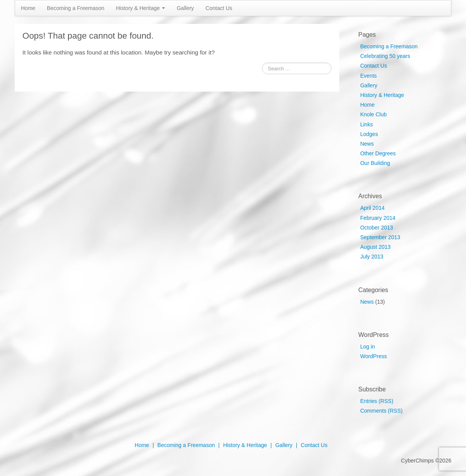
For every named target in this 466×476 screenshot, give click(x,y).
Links (367, 124)
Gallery (185, 8)
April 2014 (372, 208)
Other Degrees (378, 153)
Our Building (375, 163)
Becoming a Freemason (76, 8)
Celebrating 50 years (385, 56)
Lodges (369, 134)
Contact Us (219, 8)
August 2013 (375, 247)
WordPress (373, 356)
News (367, 144)
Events (368, 76)
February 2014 (378, 218)
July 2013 (372, 257)
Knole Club (373, 114)
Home (28, 8)
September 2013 (380, 237)
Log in (367, 347)
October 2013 (377, 228)
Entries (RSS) (377, 401)
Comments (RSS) (381, 411)
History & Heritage (140, 8)
